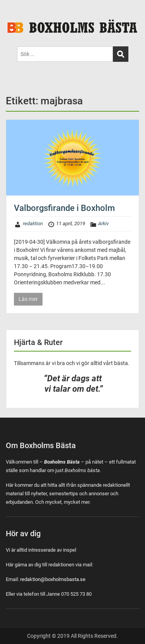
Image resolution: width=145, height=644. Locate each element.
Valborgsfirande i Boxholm (64, 208)
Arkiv (103, 223)
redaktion (33, 223)
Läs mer (28, 299)
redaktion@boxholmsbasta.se (53, 579)
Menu (14, 13)
